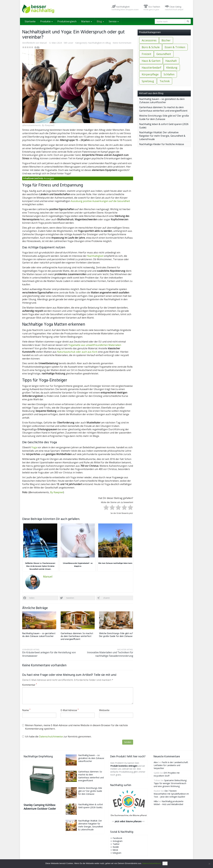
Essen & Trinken (175, 47)
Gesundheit (164, 54)
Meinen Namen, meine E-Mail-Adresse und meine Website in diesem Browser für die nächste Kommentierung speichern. (75, 727)
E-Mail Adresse (70, 710)
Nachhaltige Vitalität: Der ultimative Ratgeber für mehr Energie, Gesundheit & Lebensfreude (162, 136)
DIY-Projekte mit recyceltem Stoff (167, 774)
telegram (117, 853)
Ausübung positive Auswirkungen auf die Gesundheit (100, 201)
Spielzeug (148, 81)
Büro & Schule (151, 47)
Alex (156, 762)
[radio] (106, 508)
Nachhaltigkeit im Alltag (99, 43)
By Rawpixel (57, 492)
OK (165, 863)
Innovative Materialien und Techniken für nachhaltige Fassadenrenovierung (105, 653)
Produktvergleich (67, 21)
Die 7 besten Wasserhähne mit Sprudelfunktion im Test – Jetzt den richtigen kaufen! (171, 794)
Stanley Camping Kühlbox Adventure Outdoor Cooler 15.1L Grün (40, 807)
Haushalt (171, 61)
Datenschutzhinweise (51, 737)
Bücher (166, 40)
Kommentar (30, 685)
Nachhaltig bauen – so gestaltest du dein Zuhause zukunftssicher (39, 635)
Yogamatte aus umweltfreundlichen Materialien (95, 345)
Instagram (118, 841)
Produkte (46, 21)
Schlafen (169, 74)
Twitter (116, 844)
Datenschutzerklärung (152, 863)
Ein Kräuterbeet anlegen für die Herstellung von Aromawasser (50, 653)
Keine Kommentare (122, 43)
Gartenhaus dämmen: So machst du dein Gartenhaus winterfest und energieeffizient (77, 636)
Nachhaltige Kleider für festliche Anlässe (162, 144)
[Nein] (209, 864)
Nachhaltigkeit (95, 256)
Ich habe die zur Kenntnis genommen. (57, 737)
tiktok (115, 850)
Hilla (156, 801)
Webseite (104, 710)
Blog (100, 21)
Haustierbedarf (151, 68)
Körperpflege (150, 74)
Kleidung (172, 68)
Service (114, 21)
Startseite (30, 21)
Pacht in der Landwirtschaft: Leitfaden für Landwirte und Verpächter (171, 765)
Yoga (34, 447)
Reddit (116, 847)
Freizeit (147, 54)
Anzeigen (49, 178)
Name (26, 710)
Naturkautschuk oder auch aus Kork (77, 352)
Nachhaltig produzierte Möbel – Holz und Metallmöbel (169, 803)
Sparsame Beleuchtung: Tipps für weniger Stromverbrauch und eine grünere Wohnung (170, 783)
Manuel (43, 43)
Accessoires (149, 40)
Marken (87, 21)
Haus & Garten (151, 61)
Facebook (117, 838)
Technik (165, 81)
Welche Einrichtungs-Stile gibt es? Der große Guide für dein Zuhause (116, 635)
